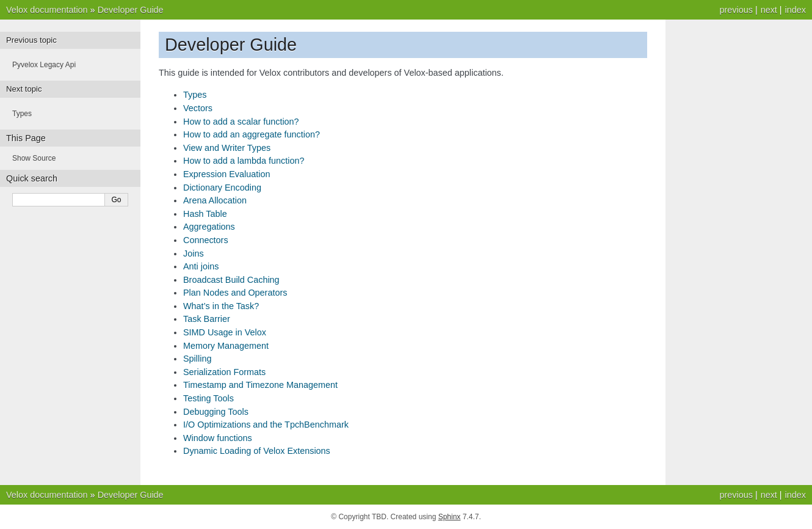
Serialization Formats (224, 372)
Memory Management (226, 346)
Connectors (206, 240)
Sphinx (450, 517)
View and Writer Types (227, 148)
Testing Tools (208, 398)
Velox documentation (47, 10)
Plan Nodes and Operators (235, 293)
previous (736, 10)
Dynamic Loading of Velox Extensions (257, 451)
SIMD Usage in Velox (225, 332)
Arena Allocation (215, 200)
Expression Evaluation (227, 174)
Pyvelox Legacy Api (44, 65)
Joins (194, 254)
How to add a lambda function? (244, 161)
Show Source (34, 158)
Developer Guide (131, 10)
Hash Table (205, 214)
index (796, 10)
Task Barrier (207, 319)
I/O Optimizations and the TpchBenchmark (266, 425)
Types (195, 95)
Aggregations (209, 227)
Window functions (218, 438)
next (769, 10)
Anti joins (201, 266)
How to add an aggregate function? (252, 134)
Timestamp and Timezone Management (260, 385)
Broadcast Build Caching (231, 280)
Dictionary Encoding (222, 188)
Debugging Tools (216, 412)
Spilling (197, 359)
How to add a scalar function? (241, 122)
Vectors (198, 108)
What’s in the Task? (221, 306)
